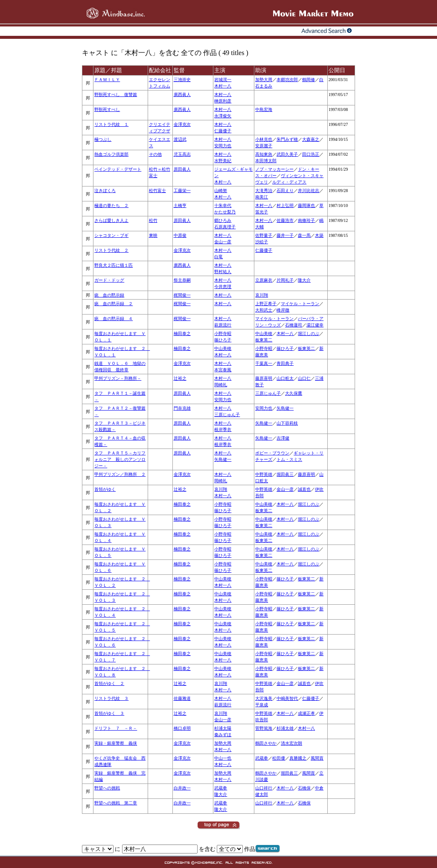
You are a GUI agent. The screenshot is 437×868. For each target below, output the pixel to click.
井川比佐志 (309, 191)
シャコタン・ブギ (111, 235)
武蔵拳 (262, 758)
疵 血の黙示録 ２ (114, 304)
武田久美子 (287, 154)
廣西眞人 (182, 95)
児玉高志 (182, 154)
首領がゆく (105, 489)
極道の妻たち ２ (111, 205)
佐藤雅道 (182, 698)
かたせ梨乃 (225, 212)
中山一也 (223, 758)
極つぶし (103, 139)
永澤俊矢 (223, 116)
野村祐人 (223, 272)
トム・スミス (289, 459)
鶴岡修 (309, 80)
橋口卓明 (182, 728)
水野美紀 (223, 161)
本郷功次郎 (287, 80)
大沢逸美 (264, 698)
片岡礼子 (285, 280)
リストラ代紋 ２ (111, 250)
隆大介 (304, 280)
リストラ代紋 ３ (111, 698)
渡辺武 (180, 139)
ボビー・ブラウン (272, 453)
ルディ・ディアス (289, 182)
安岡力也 (223, 146)
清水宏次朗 (291, 743)
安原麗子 (264, 146)
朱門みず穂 (287, 139)
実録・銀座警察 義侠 (116, 743)
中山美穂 (264, 334)
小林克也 (264, 139)
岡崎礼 (221, 385)
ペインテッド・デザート (118, 169)
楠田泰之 (182, 334)
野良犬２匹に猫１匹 (114, 265)
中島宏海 (264, 109)
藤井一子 (285, 235)
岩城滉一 (223, 80)
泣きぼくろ (105, 191)
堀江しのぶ (309, 334)
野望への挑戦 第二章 (116, 803)
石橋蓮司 (294, 325)
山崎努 (221, 191)
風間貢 (317, 758)
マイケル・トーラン (300, 304)
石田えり (285, 191)
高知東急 (264, 154)
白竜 (218, 257)
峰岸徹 (283, 310)
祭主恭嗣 (182, 280)
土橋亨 (180, 205)
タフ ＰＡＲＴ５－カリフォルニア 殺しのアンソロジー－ (120, 459)
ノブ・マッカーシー (274, 169)
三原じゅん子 (268, 393)
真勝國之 (298, 758)
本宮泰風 (223, 370)
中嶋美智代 (287, 698)
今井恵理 (223, 287)
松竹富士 (157, 191)
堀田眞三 (285, 474)
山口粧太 (285, 378)
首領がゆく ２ (109, 683)
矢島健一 (285, 408)
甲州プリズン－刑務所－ (118, 378)
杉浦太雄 (285, 728)
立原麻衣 (264, 280)
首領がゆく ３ (109, 713)
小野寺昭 (223, 334)
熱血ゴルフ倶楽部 (111, 154)
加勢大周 (264, 80)
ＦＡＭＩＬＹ (107, 80)
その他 (155, 154)
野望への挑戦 (107, 788)
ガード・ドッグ (109, 280)
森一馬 (304, 235)
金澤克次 (182, 124)
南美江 (262, 197)
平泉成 (262, 705)
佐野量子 (264, 235)
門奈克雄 (182, 408)
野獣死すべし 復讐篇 (116, 95)
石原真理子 (225, 227)
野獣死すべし (107, 109)
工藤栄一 (182, 191)
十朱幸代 (223, 205)
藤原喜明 (264, 378)
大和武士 (264, 310)
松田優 (279, 758)
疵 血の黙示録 (109, 295)
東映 (153, 235)
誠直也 (304, 489)
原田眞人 (182, 169)
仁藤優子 (223, 131)
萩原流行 (223, 325)
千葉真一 (264, 363)
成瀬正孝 (306, 713)
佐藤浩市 (285, 220)
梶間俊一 (182, 295)
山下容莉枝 (287, 423)
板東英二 (264, 340)
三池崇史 (182, 80)
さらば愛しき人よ (111, 220)
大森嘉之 (311, 139)
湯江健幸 (315, 325)
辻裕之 (180, 378)
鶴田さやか (266, 743)
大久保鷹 (294, 393)
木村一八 (223, 86)
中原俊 (180, 235)
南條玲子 (306, 220)
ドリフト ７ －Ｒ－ (116, 728)
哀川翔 (262, 295)
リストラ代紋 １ (111, 124)
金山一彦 (223, 242)
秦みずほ (223, 735)
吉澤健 (283, 438)
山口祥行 (264, 788)
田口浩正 (311, 154)
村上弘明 (285, 205)
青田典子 (285, 363)
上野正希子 (266, 304)
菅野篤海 (264, 728)
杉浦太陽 (223, 728)
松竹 (153, 220)
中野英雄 (264, 474)
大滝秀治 (264, 191)
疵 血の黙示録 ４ (114, 319)
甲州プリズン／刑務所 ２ (120, 474)
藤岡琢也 (306, 205)
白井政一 (182, 788)
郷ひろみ (223, 220)
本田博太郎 (266, 161)
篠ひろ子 (223, 340)
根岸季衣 (223, 430)
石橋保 (304, 788)
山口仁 (304, 378)
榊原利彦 (223, 101)
